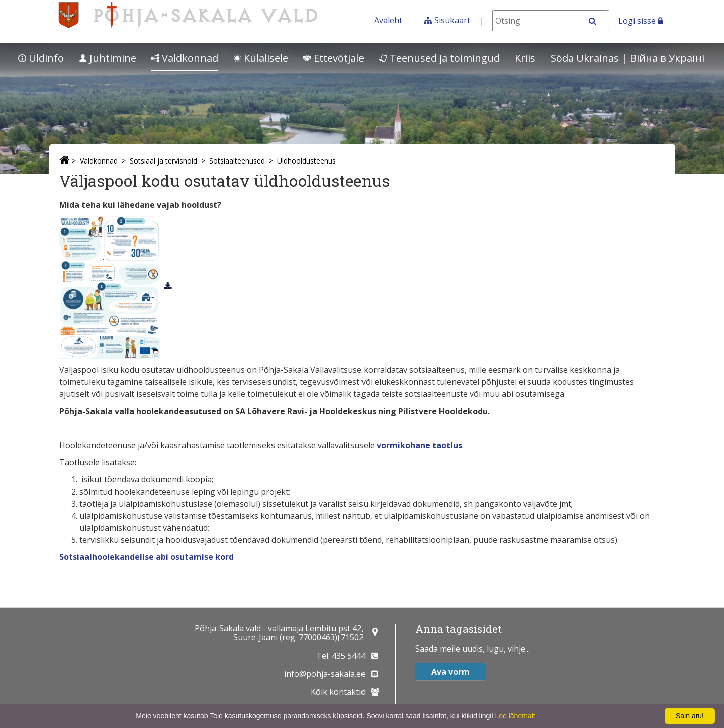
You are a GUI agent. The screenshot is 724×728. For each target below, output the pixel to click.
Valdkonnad (185, 58)
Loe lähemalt (515, 716)
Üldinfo (41, 58)
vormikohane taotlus (419, 445)
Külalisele (261, 58)
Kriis (525, 58)
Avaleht (388, 20)
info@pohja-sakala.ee (325, 674)
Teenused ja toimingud (439, 58)
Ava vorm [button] (450, 672)
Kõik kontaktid (338, 692)
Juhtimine (108, 58)
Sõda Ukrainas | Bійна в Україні (627, 58)
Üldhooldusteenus (306, 161)
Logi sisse (641, 21)
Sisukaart (452, 20)
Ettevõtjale (334, 58)
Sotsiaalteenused (237, 161)
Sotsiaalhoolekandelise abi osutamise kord (147, 557)
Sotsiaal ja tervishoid (163, 161)
